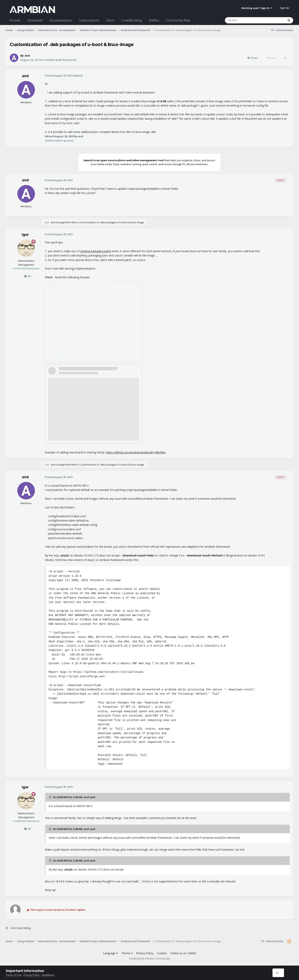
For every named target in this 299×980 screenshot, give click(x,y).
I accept (282, 973)
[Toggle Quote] (50, 797)
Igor (25, 235)
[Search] (245, 20)
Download (35, 20)
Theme (127, 953)
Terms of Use (14, 975)
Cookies (162, 953)
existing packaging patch (96, 251)
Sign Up (284, 8)
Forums (15, 20)
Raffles (154, 20)
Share (253, 58)
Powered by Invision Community (150, 958)
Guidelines (48, 975)
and (27, 56)
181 (28, 276)
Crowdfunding (132, 20)
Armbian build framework (61, 60)
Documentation (61, 20)
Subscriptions (89, 20)
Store (110, 20)
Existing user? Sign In (257, 8)
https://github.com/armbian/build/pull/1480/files (136, 452)
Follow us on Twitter (183, 953)
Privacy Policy (145, 953)
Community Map (178, 20)
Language (110, 953)
